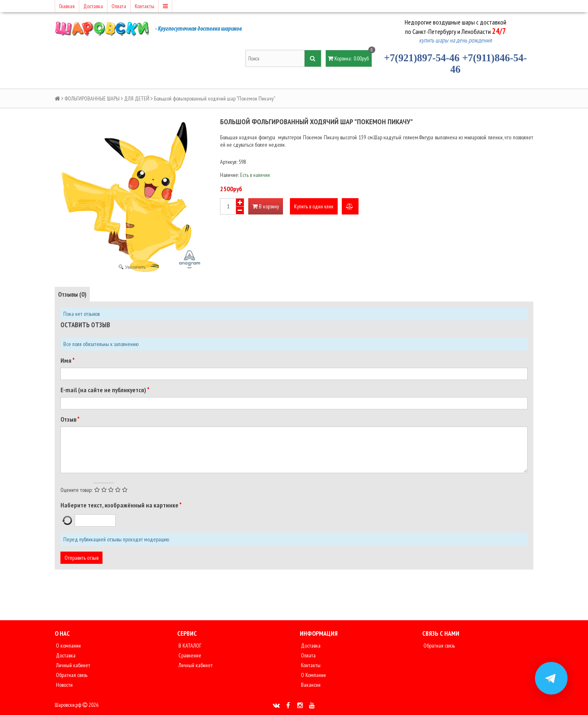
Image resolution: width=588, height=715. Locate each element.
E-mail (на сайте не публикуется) (104, 390)
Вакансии (310, 685)
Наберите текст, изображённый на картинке (120, 505)
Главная (67, 6)
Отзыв (69, 419)
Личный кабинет (72, 665)
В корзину (266, 206)
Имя (66, 360)
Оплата (119, 6)
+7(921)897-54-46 (422, 58)
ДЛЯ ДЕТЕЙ (137, 98)
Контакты (145, 6)
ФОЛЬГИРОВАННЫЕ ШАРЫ (92, 98)
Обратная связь (71, 675)
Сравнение (189, 655)
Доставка (93, 6)
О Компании (313, 675)
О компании (68, 646)
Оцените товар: (76, 490)
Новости (64, 685)
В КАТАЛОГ (189, 646)
